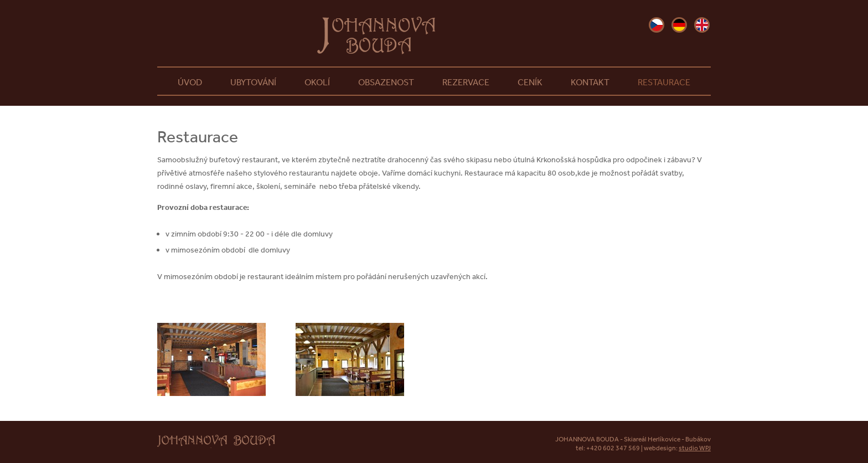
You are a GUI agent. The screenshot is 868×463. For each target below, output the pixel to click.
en (702, 25)
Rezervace (466, 82)
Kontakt (590, 82)
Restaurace (664, 82)
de (679, 25)
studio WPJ (695, 448)
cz (657, 25)
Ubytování (253, 82)
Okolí (317, 82)
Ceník (530, 82)
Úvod (190, 82)
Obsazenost (386, 82)
